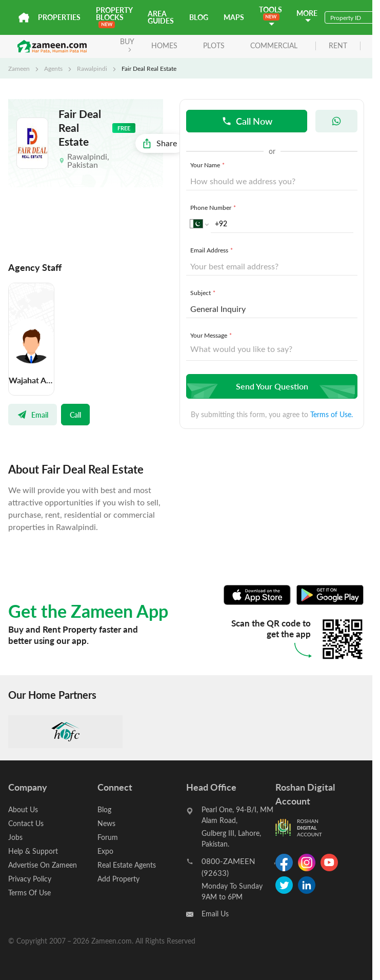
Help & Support (33, 851)
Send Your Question (271, 386)
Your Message (212, 335)
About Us (23, 809)
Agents (53, 68)
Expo (105, 851)
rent (338, 46)
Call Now (247, 121)
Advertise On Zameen (43, 865)
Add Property (118, 879)
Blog (199, 17)
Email (33, 415)
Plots (214, 45)
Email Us (215, 914)
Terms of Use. (332, 414)
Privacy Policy (30, 879)
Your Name (208, 165)
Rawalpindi (92, 68)
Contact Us (26, 823)
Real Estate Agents (127, 865)
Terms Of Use (29, 893)
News (106, 823)
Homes (164, 45)
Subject (204, 292)
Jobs (15, 837)
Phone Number (214, 207)
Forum (108, 837)
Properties (59, 17)
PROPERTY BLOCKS (114, 17)
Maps (234, 17)
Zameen (19, 68)
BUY (127, 44)
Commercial (274, 45)
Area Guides (161, 17)
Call (75, 415)
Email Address (213, 250)
